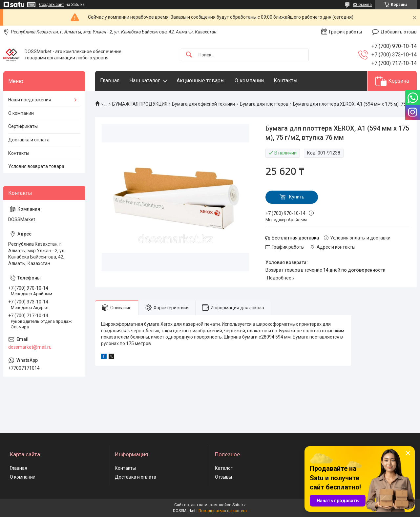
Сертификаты (23, 126)
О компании (249, 81)
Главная (110, 81)
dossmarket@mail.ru (30, 347)
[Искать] (189, 55)
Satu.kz (239, 505)
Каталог (224, 468)
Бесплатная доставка (295, 238)
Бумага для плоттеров (264, 104)
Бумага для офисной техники (203, 104)
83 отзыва (362, 5)
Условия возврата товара (36, 166)
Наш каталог (145, 81)
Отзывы (223, 477)
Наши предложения (30, 100)
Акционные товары (201, 81)
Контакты (286, 81)
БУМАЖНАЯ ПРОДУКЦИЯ (140, 104)
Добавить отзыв (399, 32)
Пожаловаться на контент (223, 511)
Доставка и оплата (29, 140)
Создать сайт (52, 5)
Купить (297, 197)
